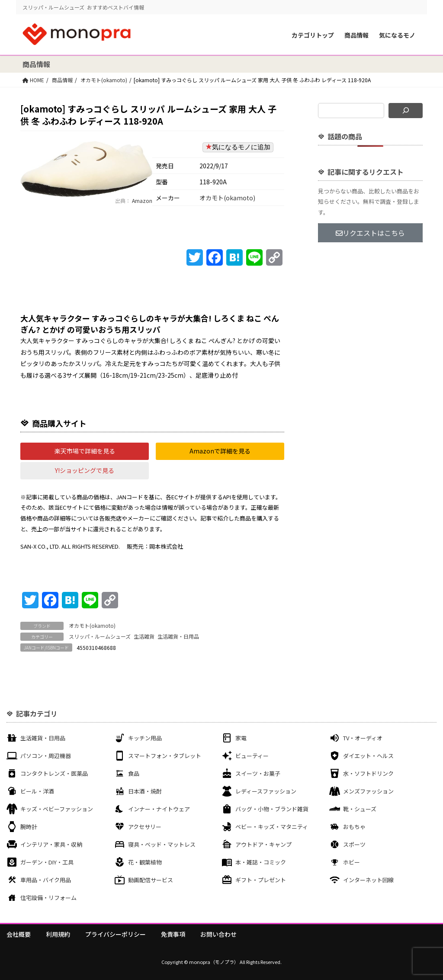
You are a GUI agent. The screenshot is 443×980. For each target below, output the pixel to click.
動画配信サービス (151, 880)
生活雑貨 (144, 636)
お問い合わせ (218, 934)
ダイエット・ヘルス (368, 756)
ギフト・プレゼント (261, 880)
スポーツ (354, 844)
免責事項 (173, 934)
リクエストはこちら (370, 233)
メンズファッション (368, 791)
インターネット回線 (368, 880)
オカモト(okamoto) (104, 80)
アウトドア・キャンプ (263, 844)
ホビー (352, 862)
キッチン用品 (145, 738)
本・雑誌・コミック (261, 862)
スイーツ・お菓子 (258, 773)
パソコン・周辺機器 (46, 756)
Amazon (141, 201)
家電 (241, 738)
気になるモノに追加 (238, 147)
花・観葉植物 (145, 862)
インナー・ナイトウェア (159, 809)
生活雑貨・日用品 (178, 636)
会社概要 (19, 934)
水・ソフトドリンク (368, 773)
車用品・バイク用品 (46, 880)
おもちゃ (354, 827)
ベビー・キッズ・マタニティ (272, 827)
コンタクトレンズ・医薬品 (54, 773)
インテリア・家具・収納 (51, 844)
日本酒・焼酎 (145, 791)
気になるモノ (397, 35)
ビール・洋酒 (37, 791)
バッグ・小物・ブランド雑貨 (272, 809)
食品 (134, 773)
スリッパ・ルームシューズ (100, 636)
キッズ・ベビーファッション (57, 809)
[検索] (406, 111)
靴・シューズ (360, 809)
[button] (85, 451)
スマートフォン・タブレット (165, 756)
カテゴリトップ (313, 35)
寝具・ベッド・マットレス (162, 844)
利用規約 (58, 934)
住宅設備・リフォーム (48, 898)
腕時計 (29, 827)
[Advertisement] (370, 389)
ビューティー (252, 756)
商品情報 (356, 35)
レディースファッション (266, 791)
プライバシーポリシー (116, 934)
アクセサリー (145, 827)
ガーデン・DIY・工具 (47, 862)
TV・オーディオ (363, 738)
